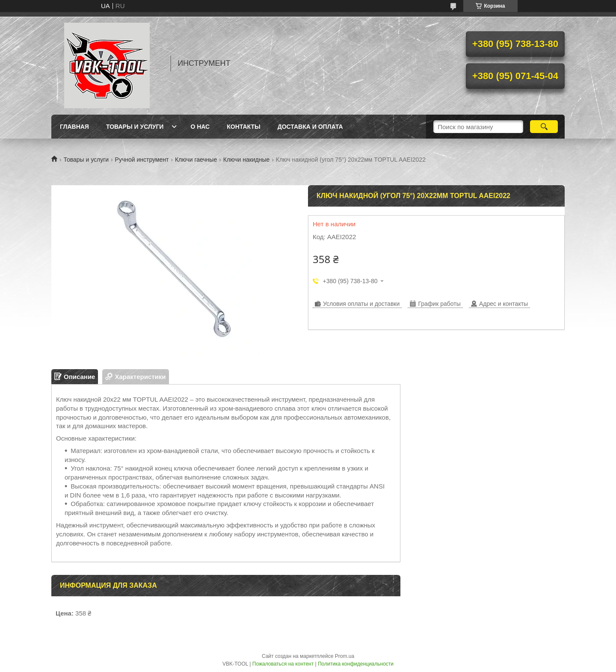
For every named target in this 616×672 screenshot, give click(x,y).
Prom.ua (345, 656)
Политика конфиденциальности (356, 664)
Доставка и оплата (310, 127)
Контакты (243, 127)
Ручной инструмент (142, 160)
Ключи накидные (247, 160)
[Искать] (544, 127)
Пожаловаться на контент (283, 664)
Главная (74, 127)
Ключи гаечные (196, 160)
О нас (200, 127)
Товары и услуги (135, 127)
